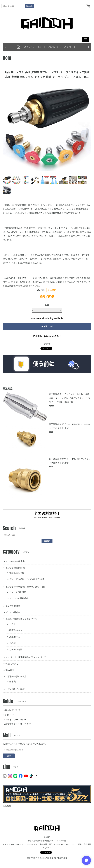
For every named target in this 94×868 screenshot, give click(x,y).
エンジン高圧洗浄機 (15, 568)
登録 (9, 756)
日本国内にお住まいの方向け (47, 336)
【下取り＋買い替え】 (16, 676)
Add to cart (47, 326)
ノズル (12, 624)
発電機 (12, 681)
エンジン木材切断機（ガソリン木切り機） (26, 587)
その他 (12, 643)
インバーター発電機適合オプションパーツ (26, 657)
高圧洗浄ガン (16, 630)
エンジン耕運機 (13, 606)
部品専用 (10, 670)
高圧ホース (15, 637)
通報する (47, 344)
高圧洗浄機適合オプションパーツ (21, 619)
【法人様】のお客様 (15, 689)
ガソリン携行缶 (13, 612)
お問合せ (9, 715)
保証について (12, 664)
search (29, 6)
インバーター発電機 (15, 561)
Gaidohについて (13, 710)
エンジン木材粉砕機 (19, 598)
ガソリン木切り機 (18, 592)
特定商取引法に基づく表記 (18, 724)
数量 (47, 305)
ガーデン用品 (16, 650)
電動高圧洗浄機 (17, 573)
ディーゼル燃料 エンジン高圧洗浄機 (27, 579)
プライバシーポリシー (16, 720)
